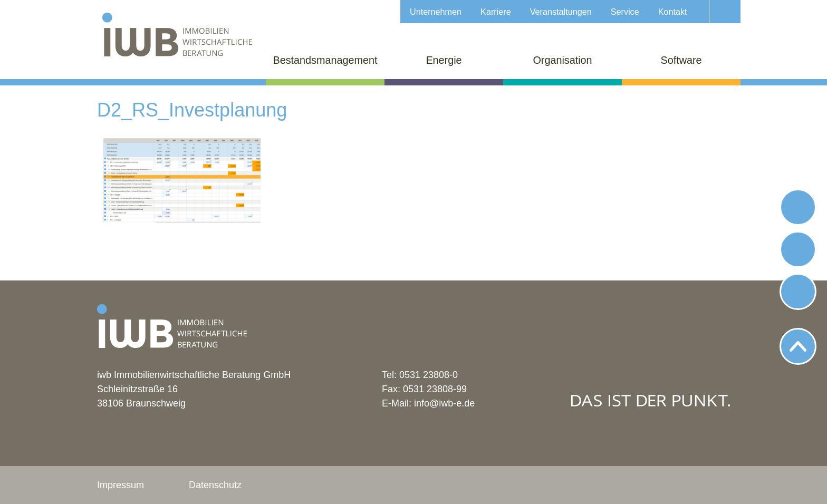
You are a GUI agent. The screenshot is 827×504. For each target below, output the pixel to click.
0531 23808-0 (429, 375)
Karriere (496, 12)
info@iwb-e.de (444, 403)
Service (625, 12)
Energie (444, 60)
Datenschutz (215, 485)
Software (681, 60)
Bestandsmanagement (325, 60)
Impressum (121, 485)
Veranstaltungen (561, 12)
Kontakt (673, 12)
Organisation (562, 60)
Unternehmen (436, 12)
